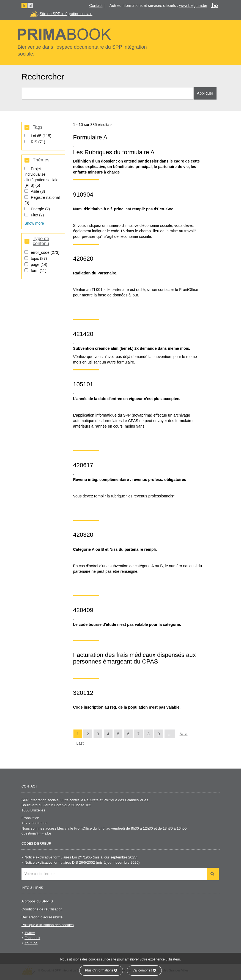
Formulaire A (90, 137)
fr (24, 5)
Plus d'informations (101, 970)
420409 (83, 610)
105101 (83, 384)
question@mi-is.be (36, 833)
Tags (38, 127)
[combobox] (114, 874)
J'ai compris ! (144, 970)
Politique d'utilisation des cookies (48, 925)
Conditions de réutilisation (42, 909)
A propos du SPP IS (37, 901)
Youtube (31, 943)
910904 (83, 195)
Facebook (32, 938)
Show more (34, 223)
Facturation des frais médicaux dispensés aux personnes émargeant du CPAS (135, 658)
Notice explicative (38, 857)
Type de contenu (41, 241)
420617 (83, 465)
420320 (83, 535)
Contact (96, 5)
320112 (83, 693)
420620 (83, 259)
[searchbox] (116, 874)
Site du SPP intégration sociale (66, 14)
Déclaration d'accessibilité (42, 917)
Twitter (30, 933)
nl (30, 5)
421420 (83, 334)
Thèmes (41, 160)
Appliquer (205, 93)
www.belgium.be (193, 5)
